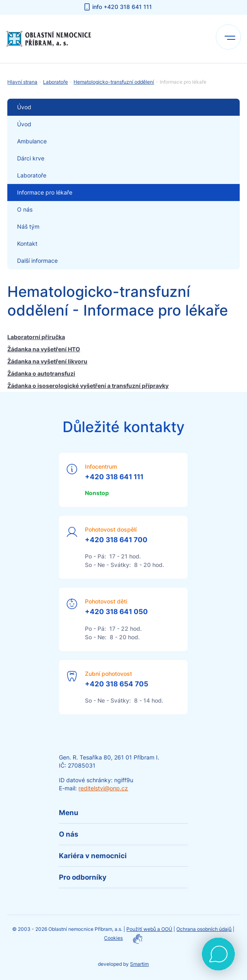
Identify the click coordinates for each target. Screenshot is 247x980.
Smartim (139, 964)
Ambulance (32, 141)
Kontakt (27, 243)
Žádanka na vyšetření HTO (44, 349)
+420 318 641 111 (114, 477)
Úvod (24, 124)
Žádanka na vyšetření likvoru (47, 361)
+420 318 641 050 (116, 612)
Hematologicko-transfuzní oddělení (114, 82)
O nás (25, 209)
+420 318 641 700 (116, 540)
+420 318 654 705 (117, 684)
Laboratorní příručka (36, 337)
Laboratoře (55, 82)
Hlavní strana (22, 82)
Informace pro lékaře (45, 192)
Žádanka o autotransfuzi (41, 373)
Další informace (37, 261)
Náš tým (28, 226)
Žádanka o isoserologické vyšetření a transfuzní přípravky (88, 386)
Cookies (113, 938)
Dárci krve (31, 158)
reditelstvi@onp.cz (103, 788)
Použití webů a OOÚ (149, 929)
